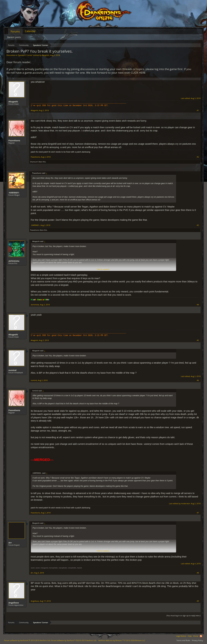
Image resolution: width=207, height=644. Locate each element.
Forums (15, 31)
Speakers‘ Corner (25, 55)
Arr (10, 543)
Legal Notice (181, 636)
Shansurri (34, 162)
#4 (198, 305)
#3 (198, 225)
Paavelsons (14, 140)
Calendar (30, 31)
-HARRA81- (14, 193)
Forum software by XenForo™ (74, 640)
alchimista (14, 261)
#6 (198, 380)
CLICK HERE (138, 73)
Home (196, 636)
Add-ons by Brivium (122, 640)
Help (190, 636)
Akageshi (46, 55)
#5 (198, 340)
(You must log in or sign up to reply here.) (183, 616)
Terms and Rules (183, 640)
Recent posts (14, 37)
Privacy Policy (197, 640)
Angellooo (14, 603)
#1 (198, 110)
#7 (198, 513)
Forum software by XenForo (27, 640)
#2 (198, 157)
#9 (198, 601)
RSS (201, 636)
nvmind (12, 370)
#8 (198, 573)
